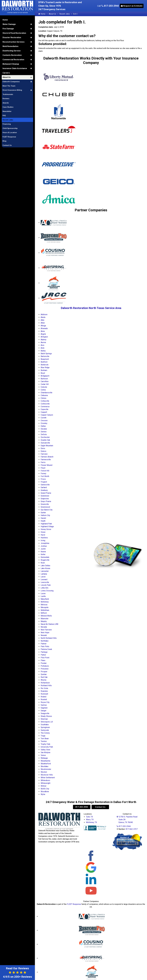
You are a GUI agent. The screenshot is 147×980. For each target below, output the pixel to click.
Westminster (46, 769)
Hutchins (44, 538)
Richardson (45, 683)
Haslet (43, 518)
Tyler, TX (89, 817)
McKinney (45, 602)
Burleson (44, 379)
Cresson (44, 420)
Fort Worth (45, 476)
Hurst (43, 535)
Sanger (44, 711)
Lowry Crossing (47, 591)
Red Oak (44, 677)
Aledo (43, 317)
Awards (6, 103)
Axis (42, 345)
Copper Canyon (47, 415)
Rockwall (44, 694)
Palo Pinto (45, 646)
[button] (31, 24)
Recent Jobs (65, 14)
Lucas (43, 593)
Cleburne (44, 395)
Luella (43, 596)
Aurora (43, 342)
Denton (44, 432)
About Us (52, 14)
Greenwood (45, 507)
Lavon (43, 577)
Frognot (44, 482)
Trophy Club (45, 744)
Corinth (44, 418)
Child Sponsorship (10, 128)
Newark (44, 635)
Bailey (43, 351)
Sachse (44, 705)
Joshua (44, 546)
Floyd (43, 468)
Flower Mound (46, 465)
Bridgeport (45, 376)
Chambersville (46, 393)
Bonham (44, 370)
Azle (43, 348)
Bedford (44, 362)
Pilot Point (45, 658)
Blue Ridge (45, 367)
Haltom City (45, 515)
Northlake (45, 641)
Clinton (43, 398)
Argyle (43, 334)
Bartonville (45, 356)
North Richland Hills (49, 638)
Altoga (43, 326)
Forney (43, 473)
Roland (43, 697)
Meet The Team (9, 86)
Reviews (6, 99)
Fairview (44, 454)
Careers (6, 73)
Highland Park (46, 524)
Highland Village (47, 526)
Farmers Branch (47, 457)
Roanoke (44, 691)
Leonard (44, 580)
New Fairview (46, 630)
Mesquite (45, 607)
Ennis (43, 448)
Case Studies (8, 107)
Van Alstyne (45, 752)
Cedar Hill (45, 384)
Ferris (43, 462)
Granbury (44, 490)
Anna (43, 331)
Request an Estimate (132, 6)
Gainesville (45, 485)
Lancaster (45, 571)
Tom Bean (45, 739)
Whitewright (45, 783)
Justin (43, 549)
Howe (43, 532)
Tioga (43, 736)
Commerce (45, 407)
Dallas (43, 426)
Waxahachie (45, 761)
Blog (4, 141)
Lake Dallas (45, 566)
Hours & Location (10, 133)
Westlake (45, 766)
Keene (43, 552)
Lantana (44, 574)
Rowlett (44, 699)
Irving (43, 540)
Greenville (45, 504)
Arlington (44, 337)
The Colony (45, 733)
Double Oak (45, 440)
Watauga (44, 758)
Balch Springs (46, 354)
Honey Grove (46, 529)
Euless (43, 451)
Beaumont (45, 359)
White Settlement (48, 778)
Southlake (45, 725)
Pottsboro (45, 666)
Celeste (44, 387)
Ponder (44, 663)
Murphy (44, 621)
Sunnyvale (45, 730)
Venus (43, 755)
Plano (43, 660)
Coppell (44, 412)
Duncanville (45, 443)
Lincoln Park (46, 585)
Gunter (43, 513)
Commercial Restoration (13, 60)
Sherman (44, 719)
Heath (43, 521)
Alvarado (44, 328)
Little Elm (45, 588)
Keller (43, 554)
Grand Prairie (46, 493)
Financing (7, 124)
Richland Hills (46, 686)
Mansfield (45, 599)
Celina (43, 390)
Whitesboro (45, 780)
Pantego (44, 652)
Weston (44, 772)
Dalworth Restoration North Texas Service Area (91, 308)
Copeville (45, 409)
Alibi (42, 320)
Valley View (45, 750)
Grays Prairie (46, 501)
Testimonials (8, 94)
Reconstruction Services (14, 42)
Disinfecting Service (12, 51)
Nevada (44, 627)
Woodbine (45, 792)
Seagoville (45, 713)
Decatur (44, 429)
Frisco (43, 479)
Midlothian (45, 610)
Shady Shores (46, 716)
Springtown (45, 727)
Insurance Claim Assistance (15, 68)
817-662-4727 (132, 829)
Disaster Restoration (12, 37)
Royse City (45, 702)
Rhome (44, 680)
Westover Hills (47, 775)
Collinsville (45, 404)
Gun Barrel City (47, 510)
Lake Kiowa (45, 568)
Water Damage (9, 24)
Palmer (44, 644)
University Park (47, 747)
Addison (44, 314)
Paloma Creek (46, 649)
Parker (43, 655)
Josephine (45, 543)
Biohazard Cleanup (11, 64)
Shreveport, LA (47, 722)
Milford (44, 613)
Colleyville (45, 401)
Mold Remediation (10, 46)
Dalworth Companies (11, 82)
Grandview (45, 496)
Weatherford (46, 764)
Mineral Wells (46, 616)
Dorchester (45, 437)
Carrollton (45, 381)
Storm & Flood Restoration (14, 33)
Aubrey (44, 340)
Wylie (43, 794)
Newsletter (7, 111)
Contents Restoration (12, 55)
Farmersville (46, 460)
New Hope (45, 633)
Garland (44, 487)
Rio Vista (44, 688)
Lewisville (45, 582)
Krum (43, 563)
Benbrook (45, 365)
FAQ (4, 116)
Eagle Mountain (47, 446)
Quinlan (44, 674)
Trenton (44, 741)
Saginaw (44, 708)
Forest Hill (45, 471)
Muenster (45, 619)
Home (42, 14)
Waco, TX (90, 820)
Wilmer (44, 786)
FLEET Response (74, 904)
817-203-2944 (110, 6)
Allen (43, 323)
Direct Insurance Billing (12, 90)
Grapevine (45, 499)
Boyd (43, 373)
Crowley (44, 423)
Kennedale (45, 557)
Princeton (45, 669)
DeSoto (44, 434)
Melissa (44, 605)
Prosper (44, 672)
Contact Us (100, 807)
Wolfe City (45, 789)
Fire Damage (8, 29)
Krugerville (45, 560)
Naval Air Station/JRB (49, 624)
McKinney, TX (91, 822)
